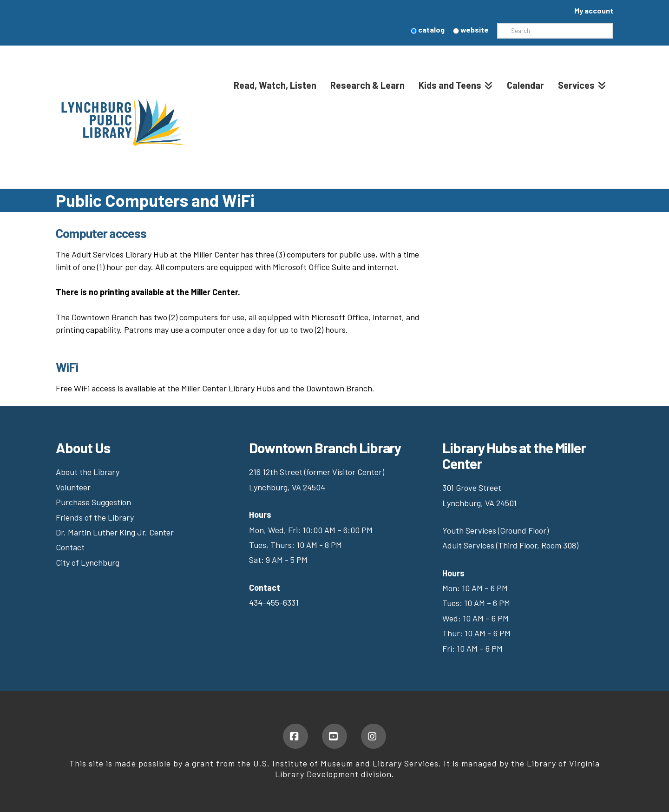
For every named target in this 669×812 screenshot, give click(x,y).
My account (594, 10)
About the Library (88, 472)
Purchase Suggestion (94, 502)
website (471, 30)
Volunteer (73, 487)
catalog (428, 30)
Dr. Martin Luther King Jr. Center (116, 532)
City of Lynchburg (88, 562)
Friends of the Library (95, 517)
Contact (70, 547)
